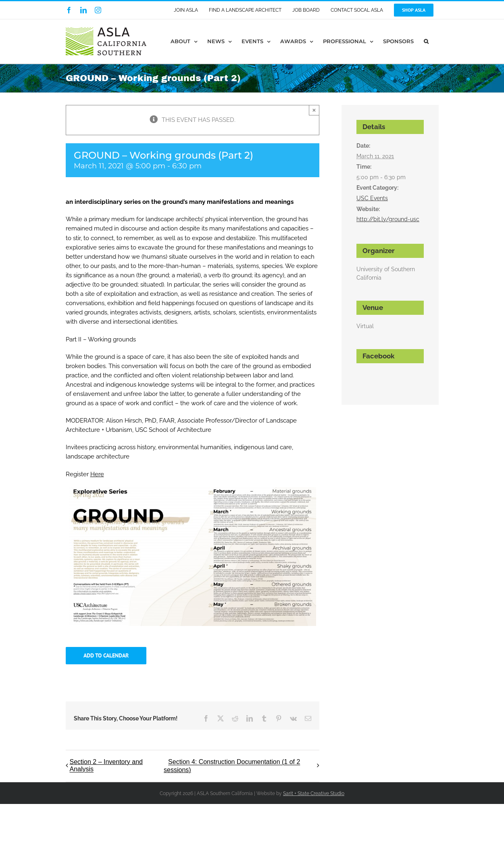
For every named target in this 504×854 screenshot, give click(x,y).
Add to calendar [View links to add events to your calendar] (106, 656)
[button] (426, 41)
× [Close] (314, 110)
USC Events (372, 198)
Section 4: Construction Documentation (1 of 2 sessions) (232, 766)
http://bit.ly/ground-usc (388, 219)
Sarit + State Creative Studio (314, 793)
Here (97, 474)
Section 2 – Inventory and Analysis (106, 765)
